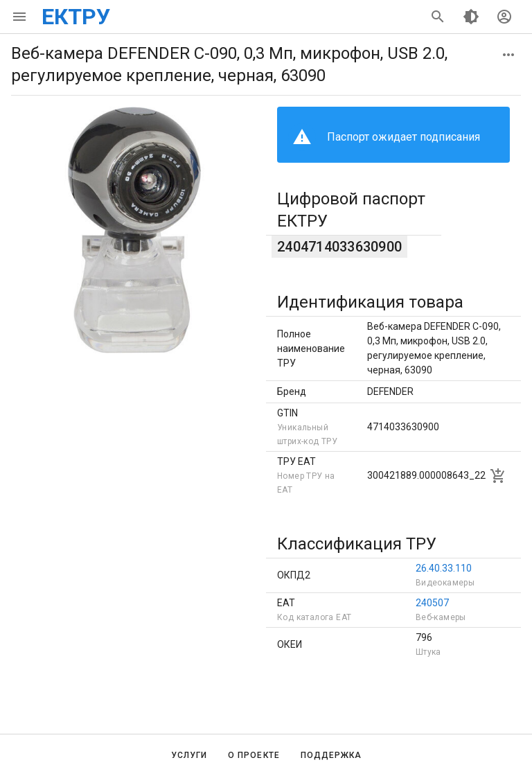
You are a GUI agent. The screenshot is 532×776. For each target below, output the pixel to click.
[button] (508, 55)
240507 (432, 603)
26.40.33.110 (444, 568)
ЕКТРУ (76, 17)
